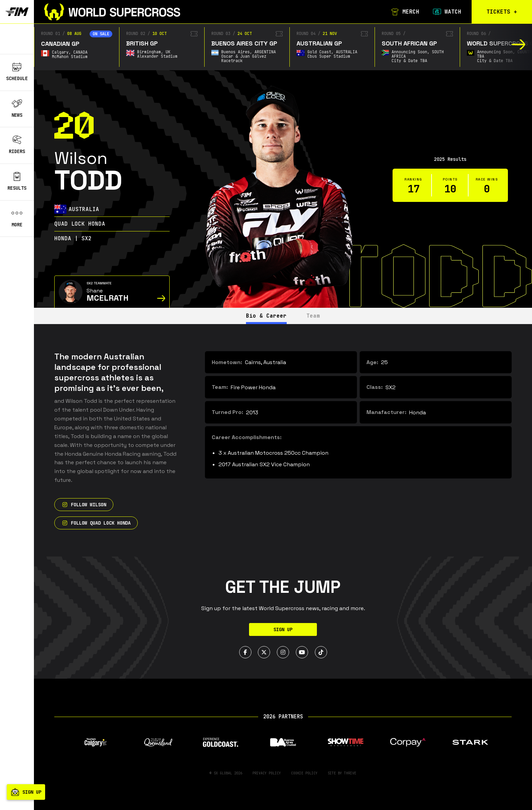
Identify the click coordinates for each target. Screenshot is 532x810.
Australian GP (319, 43)
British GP (142, 43)
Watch (446, 12)
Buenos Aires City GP (244, 43)
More (17, 218)
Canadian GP (60, 44)
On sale (101, 34)
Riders (17, 145)
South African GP (409, 43)
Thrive (350, 773)
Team (313, 316)
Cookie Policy (304, 773)
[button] (519, 44)
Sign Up (283, 629)
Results (17, 182)
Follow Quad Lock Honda (96, 523)
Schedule (17, 72)
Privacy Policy (267, 773)
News (17, 109)
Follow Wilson (84, 505)
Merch (404, 12)
